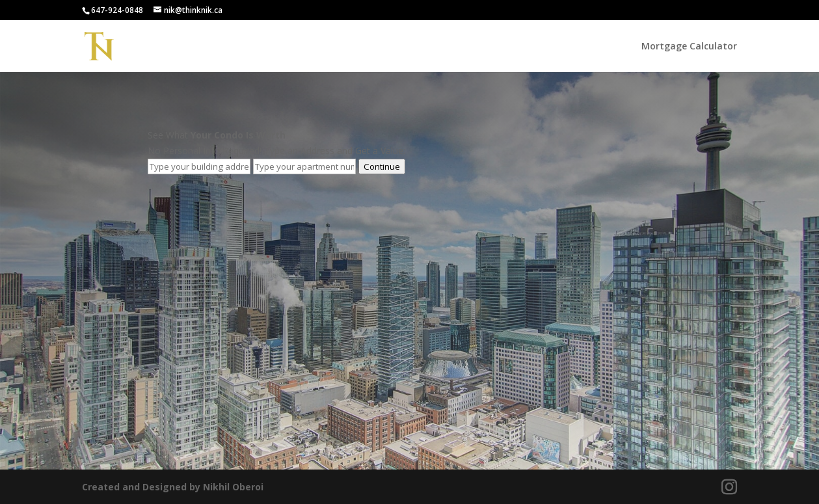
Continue (382, 166)
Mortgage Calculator (689, 47)
